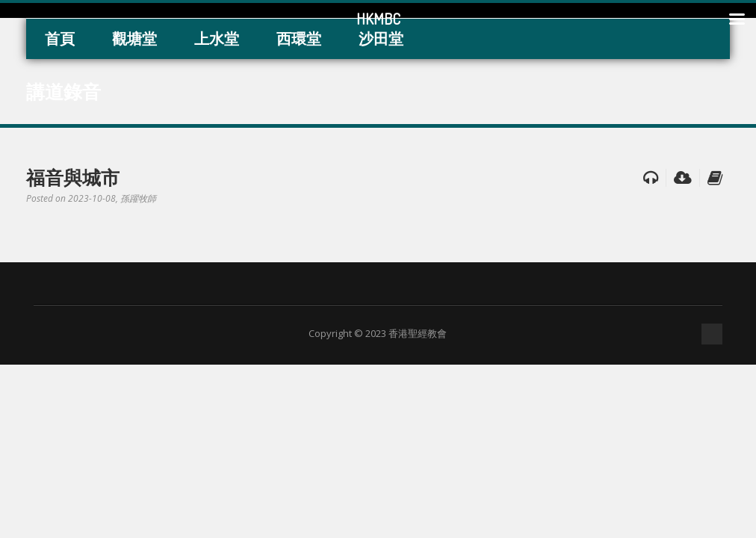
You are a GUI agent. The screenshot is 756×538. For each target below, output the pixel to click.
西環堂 (299, 38)
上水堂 (217, 38)
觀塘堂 (134, 38)
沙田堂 (381, 38)
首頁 (60, 38)
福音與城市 (73, 177)
